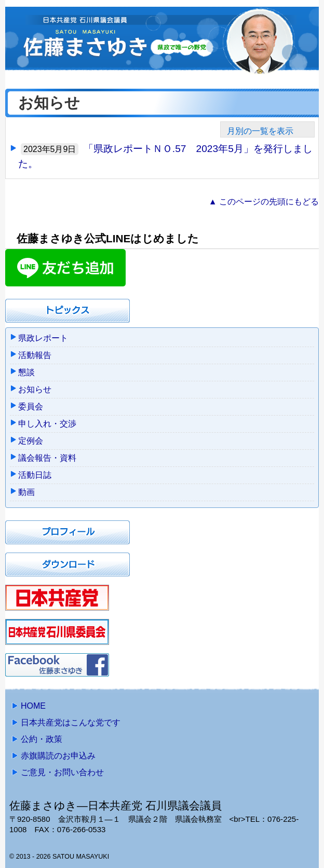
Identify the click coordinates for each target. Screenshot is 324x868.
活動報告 (35, 355)
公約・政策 (42, 739)
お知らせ (35, 389)
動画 (26, 492)
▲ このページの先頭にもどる (264, 202)
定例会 (31, 441)
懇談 (26, 372)
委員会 (31, 407)
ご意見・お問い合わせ (62, 772)
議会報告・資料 (47, 458)
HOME (33, 706)
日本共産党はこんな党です (71, 722)
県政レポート (43, 338)
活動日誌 (35, 475)
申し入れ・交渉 (47, 424)
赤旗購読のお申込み (58, 756)
